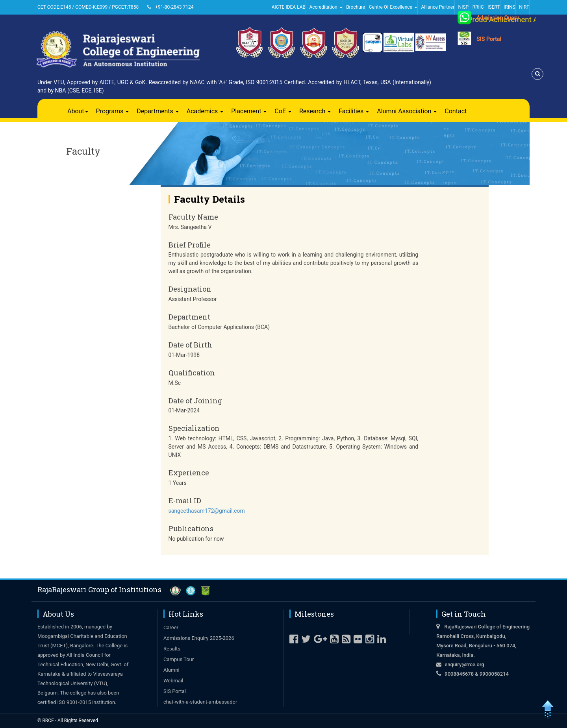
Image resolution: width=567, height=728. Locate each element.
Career (171, 627)
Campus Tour (179, 659)
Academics (205, 111)
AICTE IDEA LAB (289, 7)
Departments (158, 111)
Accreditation (326, 7)
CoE (283, 111)
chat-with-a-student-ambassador (200, 702)
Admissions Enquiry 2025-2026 (199, 638)
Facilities (354, 111)
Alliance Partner (438, 7)
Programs (113, 111)
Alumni (171, 670)
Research (315, 111)
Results (172, 649)
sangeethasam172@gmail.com (207, 511)
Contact (456, 111)
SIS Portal (489, 39)
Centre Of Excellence (393, 7)
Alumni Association (407, 111)
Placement (249, 111)
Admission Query (498, 18)
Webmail (173, 681)
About (78, 111)
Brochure (356, 7)
